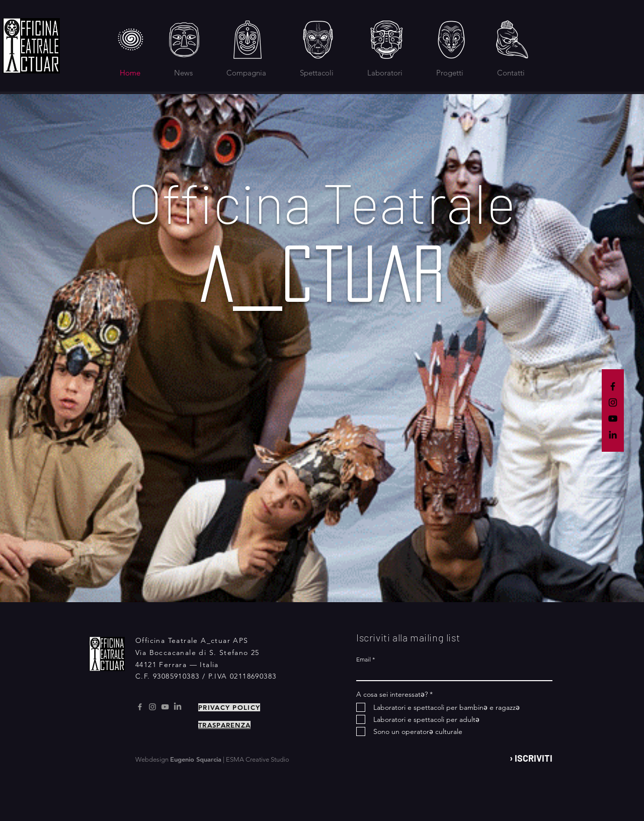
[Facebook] (613, 386)
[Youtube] (165, 707)
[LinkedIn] (613, 435)
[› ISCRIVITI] (527, 758)
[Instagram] (613, 402)
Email (364, 660)
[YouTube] (613, 419)
